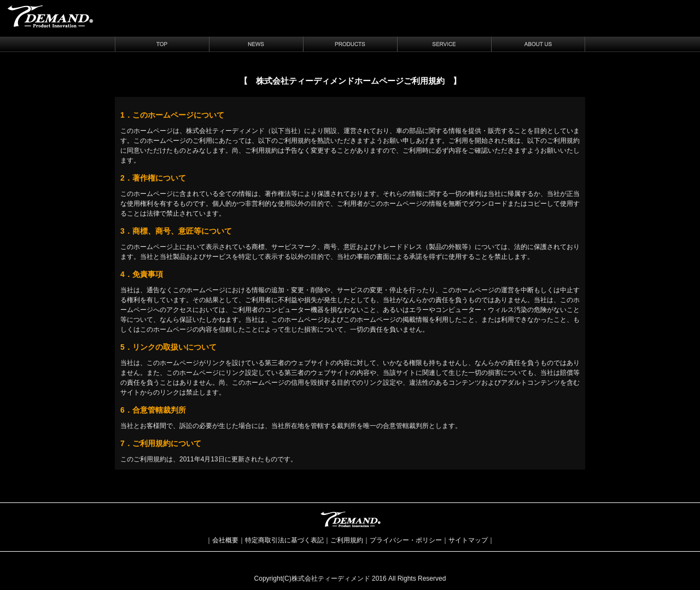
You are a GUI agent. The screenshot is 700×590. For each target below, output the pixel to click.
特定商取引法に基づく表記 (284, 540)
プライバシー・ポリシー (406, 540)
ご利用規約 (347, 540)
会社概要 (225, 540)
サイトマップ (468, 540)
